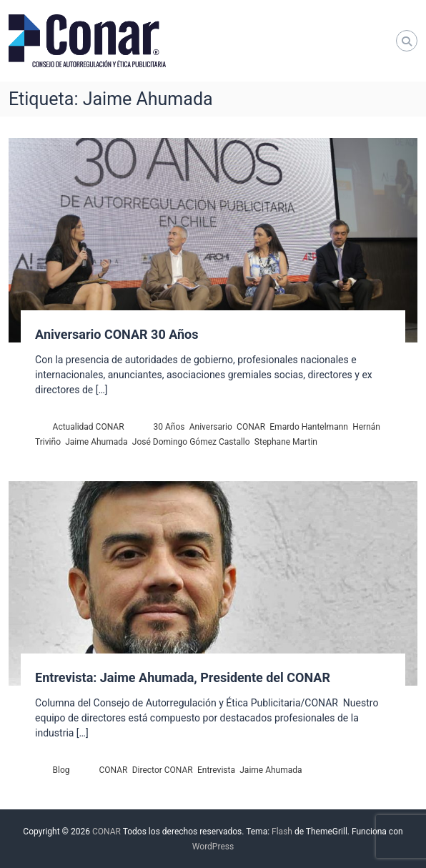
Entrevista (216, 770)
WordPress (213, 847)
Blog (61, 770)
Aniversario (211, 427)
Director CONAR (163, 770)
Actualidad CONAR (89, 427)
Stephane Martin (286, 442)
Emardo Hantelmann (309, 427)
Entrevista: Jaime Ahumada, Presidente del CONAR (183, 677)
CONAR (251, 427)
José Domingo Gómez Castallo (191, 442)
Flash (282, 832)
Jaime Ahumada (96, 442)
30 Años (169, 427)
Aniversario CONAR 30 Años (117, 334)
